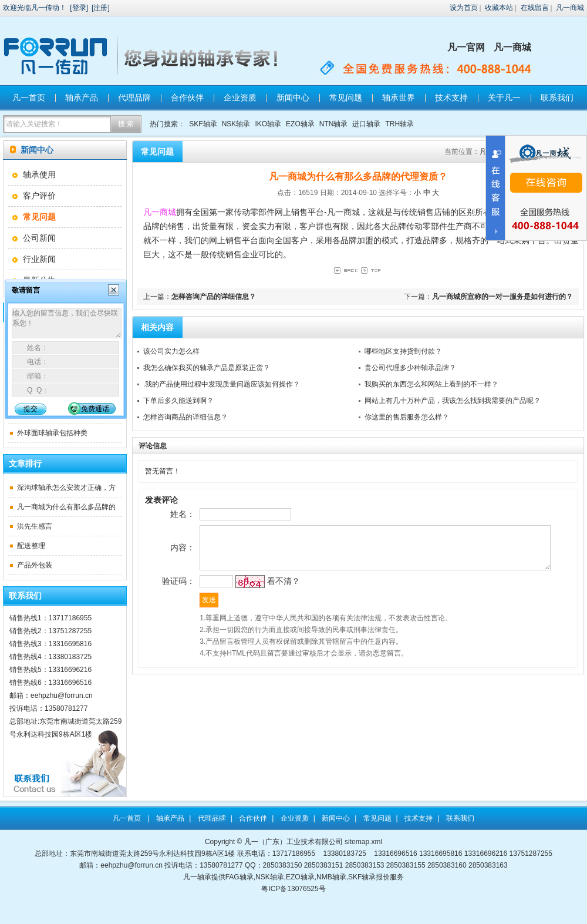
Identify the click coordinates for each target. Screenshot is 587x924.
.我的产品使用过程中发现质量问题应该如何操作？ (222, 384)
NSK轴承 (236, 124)
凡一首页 (29, 98)
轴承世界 (399, 98)
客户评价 (39, 196)
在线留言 (535, 8)
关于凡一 (504, 98)
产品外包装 (35, 565)
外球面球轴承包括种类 (52, 433)
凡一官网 (466, 47)
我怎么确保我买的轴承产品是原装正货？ (207, 368)
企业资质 (240, 98)
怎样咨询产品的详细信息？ (214, 297)
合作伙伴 (187, 98)
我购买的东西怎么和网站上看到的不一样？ (431, 384)
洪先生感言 (35, 526)
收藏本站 (499, 8)
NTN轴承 (334, 124)
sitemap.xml (363, 842)
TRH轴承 (399, 124)
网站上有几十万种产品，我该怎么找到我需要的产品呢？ (453, 401)
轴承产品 (82, 98)
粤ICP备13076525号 (293, 889)
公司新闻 (39, 238)
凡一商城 (570, 8)
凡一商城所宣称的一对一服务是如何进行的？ (502, 297)
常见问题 (346, 98)
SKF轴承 (203, 124)
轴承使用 (39, 174)
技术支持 (451, 98)
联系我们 (557, 98)
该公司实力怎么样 (171, 351)
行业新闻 (39, 259)
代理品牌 (134, 98)
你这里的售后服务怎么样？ (407, 417)
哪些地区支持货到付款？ (403, 351)
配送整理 (31, 546)
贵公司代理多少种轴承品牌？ (410, 368)
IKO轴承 (268, 124)
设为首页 (464, 8)
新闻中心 (293, 98)
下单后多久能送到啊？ (178, 401)
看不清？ (265, 594)
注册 (100, 8)
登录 (79, 8)
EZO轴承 (300, 124)
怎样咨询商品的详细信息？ (185, 417)
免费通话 (95, 409)
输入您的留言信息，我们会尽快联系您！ (67, 323)
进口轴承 (366, 124)
